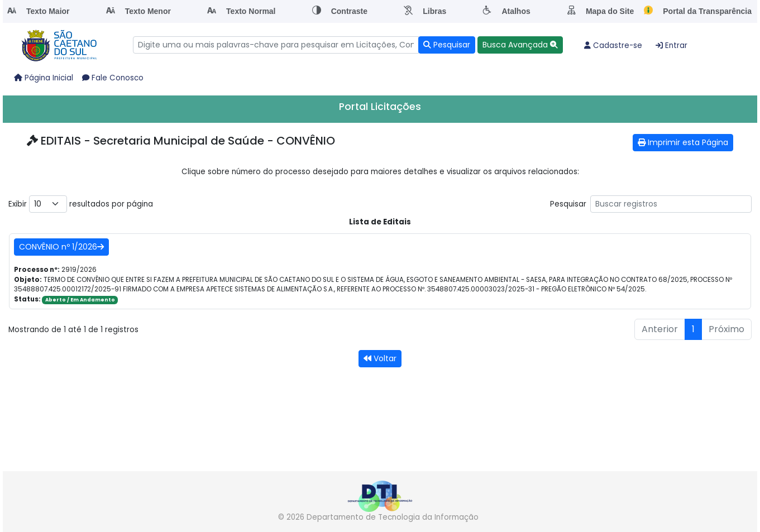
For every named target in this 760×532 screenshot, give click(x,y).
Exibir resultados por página (81, 204)
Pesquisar (651, 204)
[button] (520, 45)
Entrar (671, 45)
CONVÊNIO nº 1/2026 (61, 247)
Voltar (380, 358)
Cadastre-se (613, 45)
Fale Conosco (113, 78)
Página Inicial (44, 78)
